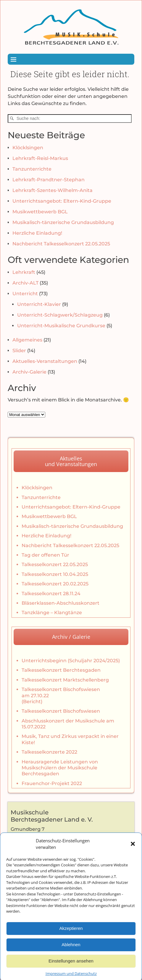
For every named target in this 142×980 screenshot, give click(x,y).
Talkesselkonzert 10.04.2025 (55, 574)
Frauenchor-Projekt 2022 (52, 783)
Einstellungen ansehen (71, 972)
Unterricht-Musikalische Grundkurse (61, 326)
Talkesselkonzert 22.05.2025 (55, 564)
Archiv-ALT (25, 283)
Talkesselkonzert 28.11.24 (51, 594)
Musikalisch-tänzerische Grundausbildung (63, 222)
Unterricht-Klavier (39, 304)
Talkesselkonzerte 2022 (49, 752)
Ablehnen (71, 955)
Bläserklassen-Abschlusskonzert (60, 603)
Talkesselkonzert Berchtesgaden (61, 670)
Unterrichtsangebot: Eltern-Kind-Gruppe (62, 201)
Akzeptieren (71, 939)
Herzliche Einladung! (37, 233)
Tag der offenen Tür (45, 555)
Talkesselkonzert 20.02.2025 (55, 584)
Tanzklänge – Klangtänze (52, 613)
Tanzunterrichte (32, 169)
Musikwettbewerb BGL (40, 212)
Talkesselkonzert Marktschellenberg (65, 680)
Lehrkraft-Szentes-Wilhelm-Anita (53, 190)
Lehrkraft (24, 272)
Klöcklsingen (28, 148)
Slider (19, 351)
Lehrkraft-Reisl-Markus (40, 158)
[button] (133, 854)
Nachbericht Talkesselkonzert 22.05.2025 (61, 244)
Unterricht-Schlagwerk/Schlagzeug (60, 315)
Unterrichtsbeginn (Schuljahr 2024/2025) (71, 661)
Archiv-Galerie (29, 372)
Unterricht (25, 294)
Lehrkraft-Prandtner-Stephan (49, 180)
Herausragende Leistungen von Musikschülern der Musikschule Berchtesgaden (60, 768)
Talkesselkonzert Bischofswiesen (61, 711)
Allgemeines (27, 340)
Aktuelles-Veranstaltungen (45, 361)
